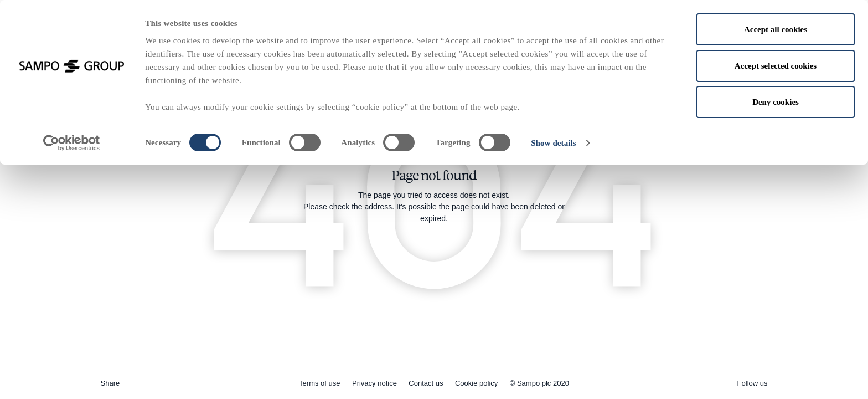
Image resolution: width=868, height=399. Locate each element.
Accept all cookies (776, 29)
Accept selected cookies (776, 66)
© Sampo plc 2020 (539, 383)
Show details (554, 143)
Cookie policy (476, 383)
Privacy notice (374, 383)
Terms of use (319, 383)
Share (110, 383)
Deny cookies (776, 102)
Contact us (426, 383)
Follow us (753, 383)
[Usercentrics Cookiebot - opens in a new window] (72, 143)
